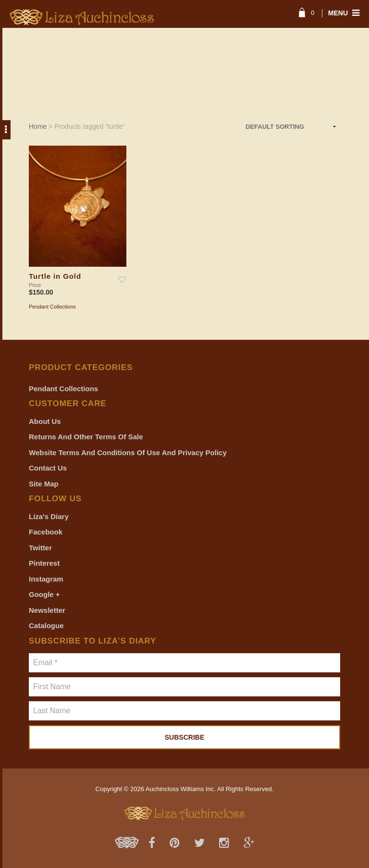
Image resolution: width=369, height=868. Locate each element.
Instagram (46, 579)
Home (38, 126)
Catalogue (46, 626)
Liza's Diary (49, 516)
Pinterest (44, 563)
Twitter (40, 548)
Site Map (44, 484)
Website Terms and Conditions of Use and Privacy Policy (128, 453)
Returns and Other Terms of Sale (86, 437)
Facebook (46, 532)
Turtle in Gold (55, 276)
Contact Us (48, 468)
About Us (45, 421)
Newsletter (47, 610)
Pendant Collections (52, 307)
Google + (44, 594)
